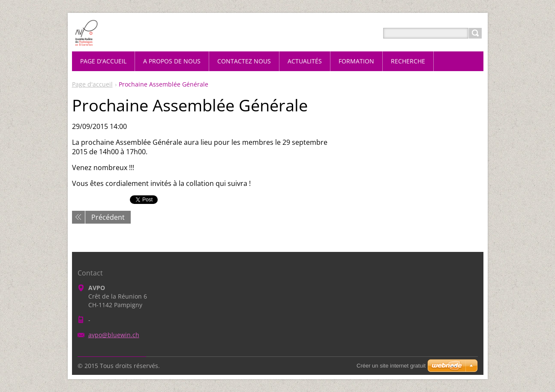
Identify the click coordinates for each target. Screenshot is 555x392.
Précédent (108, 217)
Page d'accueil (92, 84)
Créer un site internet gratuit (391, 366)
